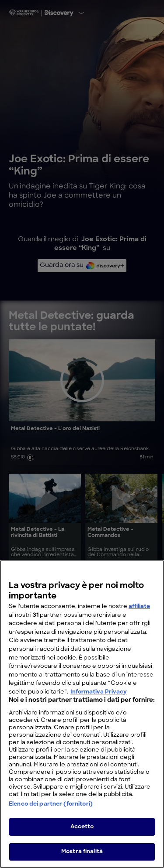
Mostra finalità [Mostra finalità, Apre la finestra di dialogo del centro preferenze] (82, 855)
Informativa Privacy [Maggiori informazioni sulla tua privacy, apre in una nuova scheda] (99, 695)
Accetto (82, 829)
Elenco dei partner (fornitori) (51, 807)
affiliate (139, 610)
